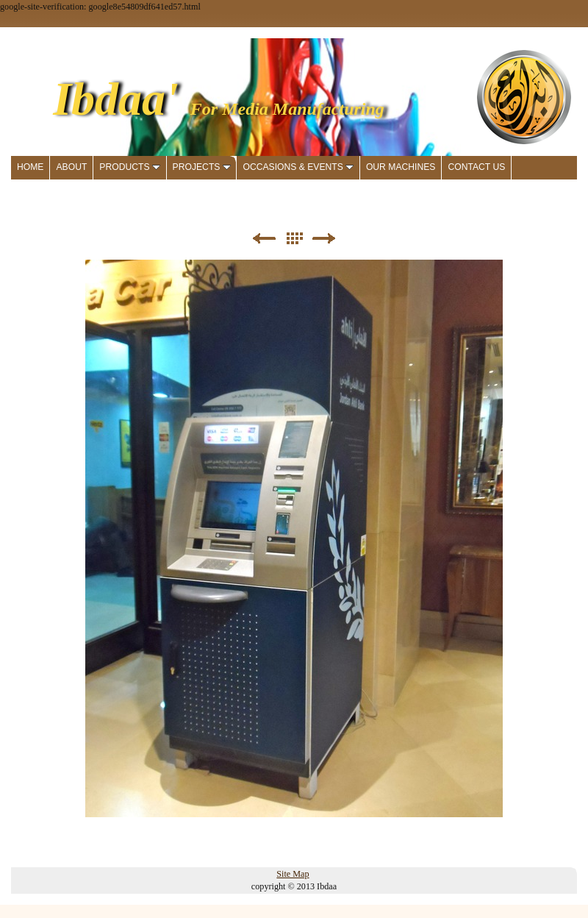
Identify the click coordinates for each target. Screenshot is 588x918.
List (294, 239)
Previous (264, 239)
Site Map (293, 874)
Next (324, 239)
